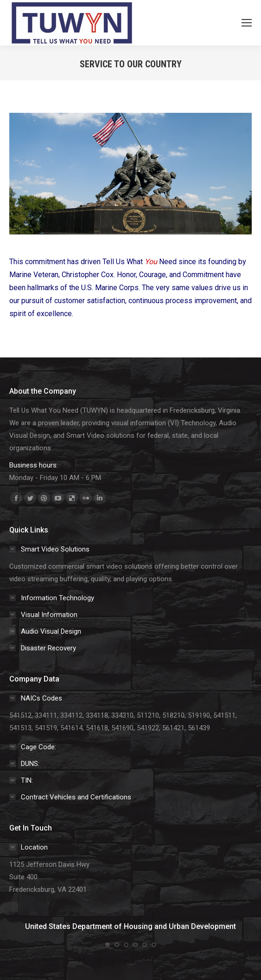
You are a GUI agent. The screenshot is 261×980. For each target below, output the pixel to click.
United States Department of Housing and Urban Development (130, 926)
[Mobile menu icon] (247, 23)
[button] (108, 945)
